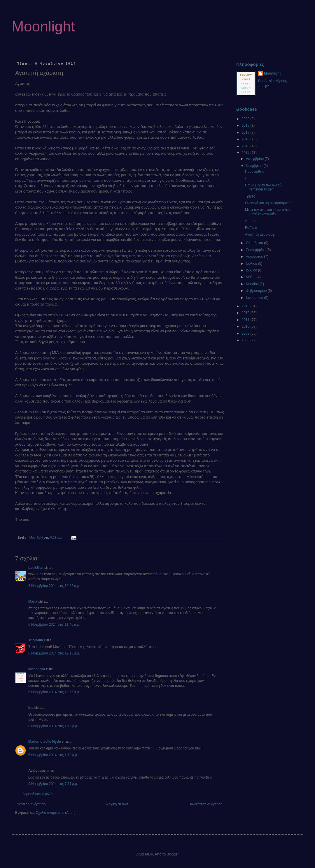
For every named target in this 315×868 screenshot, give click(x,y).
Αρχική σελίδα (117, 804)
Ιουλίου (252, 264)
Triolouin (36, 640)
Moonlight (43, 27)
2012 (246, 313)
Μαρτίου (253, 284)
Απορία (251, 221)
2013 (246, 306)
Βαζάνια (251, 228)
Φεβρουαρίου (257, 291)
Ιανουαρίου (255, 298)
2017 (246, 133)
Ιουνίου (252, 270)
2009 (246, 334)
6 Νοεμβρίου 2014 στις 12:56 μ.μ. (54, 692)
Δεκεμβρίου (255, 159)
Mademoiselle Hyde (44, 742)
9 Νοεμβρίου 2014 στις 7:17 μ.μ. (53, 784)
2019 (246, 126)
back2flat (36, 568)
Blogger (173, 854)
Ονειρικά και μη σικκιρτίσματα (268, 203)
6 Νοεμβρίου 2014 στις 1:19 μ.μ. (53, 755)
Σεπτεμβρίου (256, 250)
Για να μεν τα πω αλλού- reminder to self (264, 187)
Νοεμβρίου (255, 166)
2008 (246, 340)
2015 (246, 146)
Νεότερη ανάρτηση (31, 804)
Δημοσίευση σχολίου (38, 794)
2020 (246, 119)
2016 (246, 139)
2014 (246, 153)
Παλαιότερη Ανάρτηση (205, 804)
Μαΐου (251, 277)
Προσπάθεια (255, 172)
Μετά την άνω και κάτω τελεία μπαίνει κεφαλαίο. (268, 212)
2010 (246, 327)
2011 (246, 320)
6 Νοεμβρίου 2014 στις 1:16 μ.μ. (53, 726)
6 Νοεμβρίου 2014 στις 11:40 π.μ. (54, 624)
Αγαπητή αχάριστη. (260, 234)
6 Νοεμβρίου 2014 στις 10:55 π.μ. (54, 586)
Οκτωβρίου (255, 243)
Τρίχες (250, 196)
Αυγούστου (255, 257)
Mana (33, 601)
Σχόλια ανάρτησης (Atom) (56, 813)
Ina (31, 708)
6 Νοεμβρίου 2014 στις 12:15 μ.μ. (54, 653)
